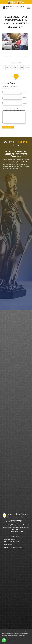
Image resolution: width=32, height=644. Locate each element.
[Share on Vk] (22, 68)
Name (25, 93)
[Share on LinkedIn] (16, 68)
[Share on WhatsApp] (10, 68)
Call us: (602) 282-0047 (16, 1)
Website (25, 103)
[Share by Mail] (28, 68)
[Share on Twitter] (7, 68)
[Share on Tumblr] (19, 68)
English (11, 3)
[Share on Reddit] (25, 68)
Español (21, 3)
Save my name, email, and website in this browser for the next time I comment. (15, 109)
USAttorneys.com (18, 640)
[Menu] (27, 8)
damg (28, 57)
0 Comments (18, 57)
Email (25, 98)
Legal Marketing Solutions (8, 640)
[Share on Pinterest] (13, 68)
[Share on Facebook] (4, 68)
